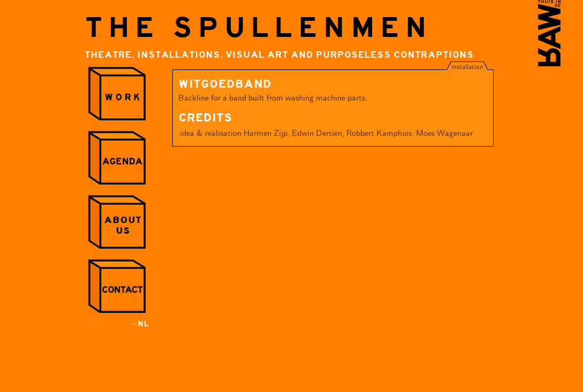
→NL (139, 324)
